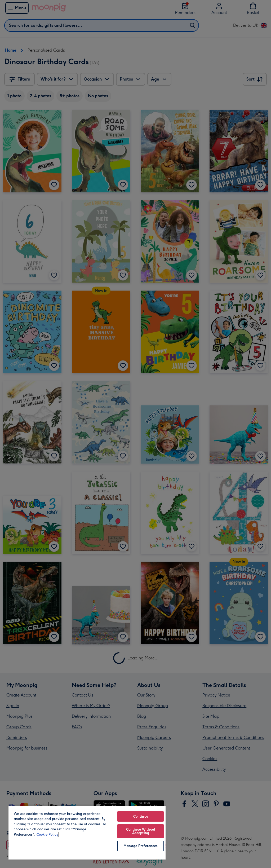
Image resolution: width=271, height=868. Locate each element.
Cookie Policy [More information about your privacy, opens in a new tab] (47, 834)
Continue (141, 816)
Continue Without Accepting (141, 831)
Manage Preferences (141, 846)
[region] (87, 832)
